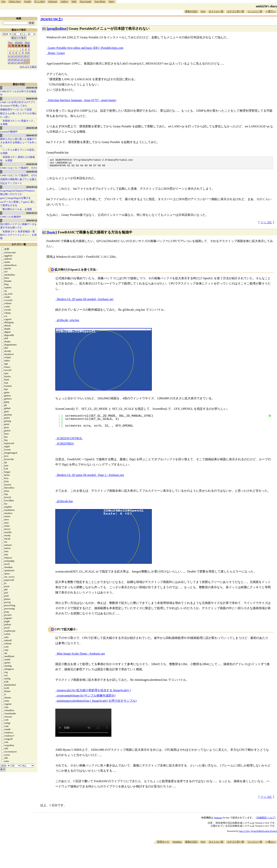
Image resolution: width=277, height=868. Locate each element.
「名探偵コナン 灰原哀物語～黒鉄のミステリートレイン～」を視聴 (18, 235)
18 (9, 59)
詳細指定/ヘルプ (266, 819)
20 (16, 59)
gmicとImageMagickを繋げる (15, 198)
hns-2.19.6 (244, 833)
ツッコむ (266, 224)
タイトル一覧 (216, 11)
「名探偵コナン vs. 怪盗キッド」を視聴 (18, 122)
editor (62, 29)
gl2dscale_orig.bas (68, 322)
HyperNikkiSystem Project (264, 833)
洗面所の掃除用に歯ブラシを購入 (18, 179)
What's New (15, 1)
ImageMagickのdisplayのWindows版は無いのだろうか (17, 192)
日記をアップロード (11, 183)
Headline (177, 843)
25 (9, 63)
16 (25, 56)
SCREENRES (65, 445)
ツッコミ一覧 (255, 11)
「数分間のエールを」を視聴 (16, 209)
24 (28, 59)
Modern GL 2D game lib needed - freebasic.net (85, 301)
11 (9, 56)
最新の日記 (191, 11)
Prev (10, 42)
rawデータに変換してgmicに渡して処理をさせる (18, 204)
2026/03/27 (32, 135)
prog (51, 29)
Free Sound (86, 1)
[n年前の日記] (75, 19)
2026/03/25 (32, 172)
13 (16, 56)
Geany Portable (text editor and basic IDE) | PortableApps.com (86, 48)
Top (3, 1)
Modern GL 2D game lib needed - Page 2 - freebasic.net (90, 477)
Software (53, 1)
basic (52, 234)
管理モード (163, 843)
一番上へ (271, 843)
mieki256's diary (266, 6)
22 (22, 59)
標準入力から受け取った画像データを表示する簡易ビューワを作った (18, 142)
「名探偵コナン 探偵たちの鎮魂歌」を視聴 (17, 159)
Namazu (218, 819)
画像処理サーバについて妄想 (16, 110)
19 (12, 59)
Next (27, 42)
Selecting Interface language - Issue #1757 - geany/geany (82, 100)
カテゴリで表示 (28, 67)
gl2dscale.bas (65, 503)
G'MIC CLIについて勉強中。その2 (19, 175)
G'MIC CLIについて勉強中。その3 (19, 168)
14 (19, 56)
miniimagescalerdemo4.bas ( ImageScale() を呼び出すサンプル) (97, 702)
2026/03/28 (32, 128)
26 (12, 63)
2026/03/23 (32, 213)
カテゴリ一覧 (19, 244)
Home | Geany (56, 53)
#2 (44, 234)
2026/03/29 (32, 98)
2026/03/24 (32, 187)
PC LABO (40, 1)
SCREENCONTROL (70, 440)
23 (25, 59)
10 (28, 52)
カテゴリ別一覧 (236, 11)
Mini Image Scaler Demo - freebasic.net (81, 655)
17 (28, 56)
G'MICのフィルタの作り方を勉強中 (18, 93)
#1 (44, 29)
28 (19, 63)
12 (12, 56)
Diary (112, 1)
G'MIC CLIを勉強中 (11, 217)
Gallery (64, 1)
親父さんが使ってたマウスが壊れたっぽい (18, 115)
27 (16, 63)
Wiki (74, 1)
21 (19, 59)
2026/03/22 (32, 220)
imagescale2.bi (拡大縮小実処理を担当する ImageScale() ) (94, 692)
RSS (203, 11)
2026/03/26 (32, 164)
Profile (28, 1)
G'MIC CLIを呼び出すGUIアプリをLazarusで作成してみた (18, 104)
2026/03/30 (32, 88)
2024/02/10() (51, 19)
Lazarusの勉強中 (9, 132)
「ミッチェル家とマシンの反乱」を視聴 (18, 151)
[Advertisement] (209, 857)
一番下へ (271, 11)
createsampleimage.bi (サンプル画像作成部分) (86, 697)
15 (22, 56)
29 (22, 63)
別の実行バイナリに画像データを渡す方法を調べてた (18, 226)
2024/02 (19, 42)
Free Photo (100, 1)
